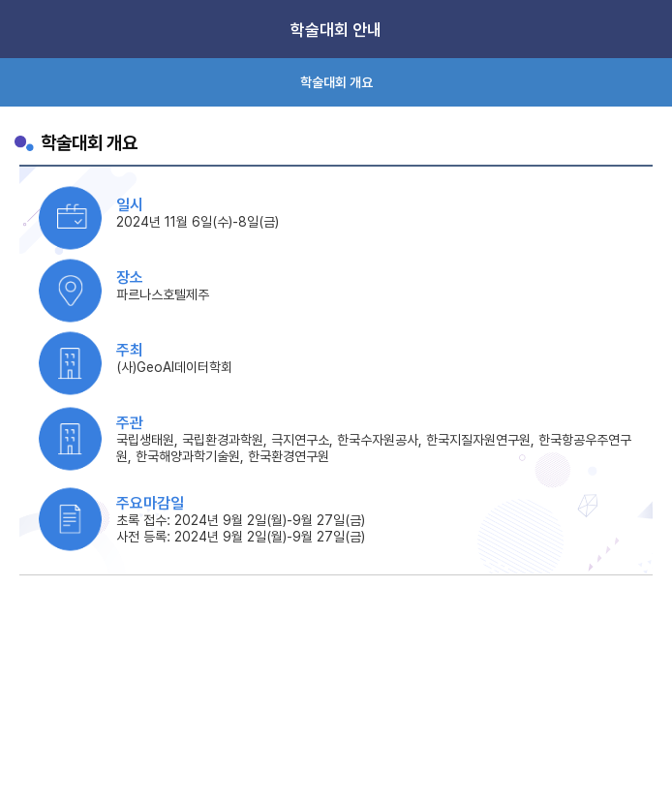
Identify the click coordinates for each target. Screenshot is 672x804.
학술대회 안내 (336, 30)
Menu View (643, 29)
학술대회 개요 (336, 82)
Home (29, 29)
